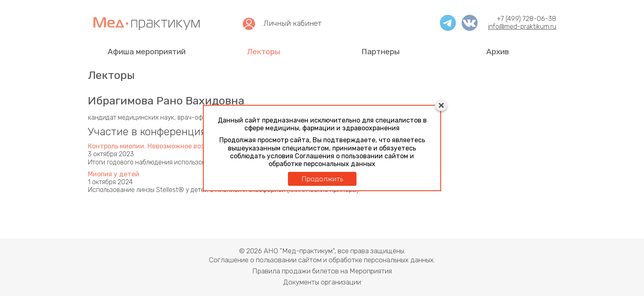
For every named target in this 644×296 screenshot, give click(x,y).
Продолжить (322, 179)
